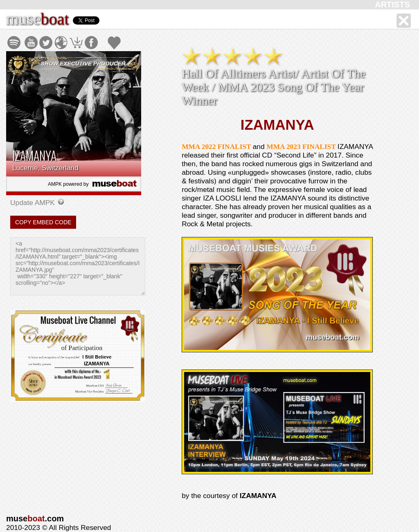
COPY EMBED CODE (43, 222)
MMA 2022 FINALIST (217, 147)
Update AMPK (34, 203)
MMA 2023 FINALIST (302, 147)
